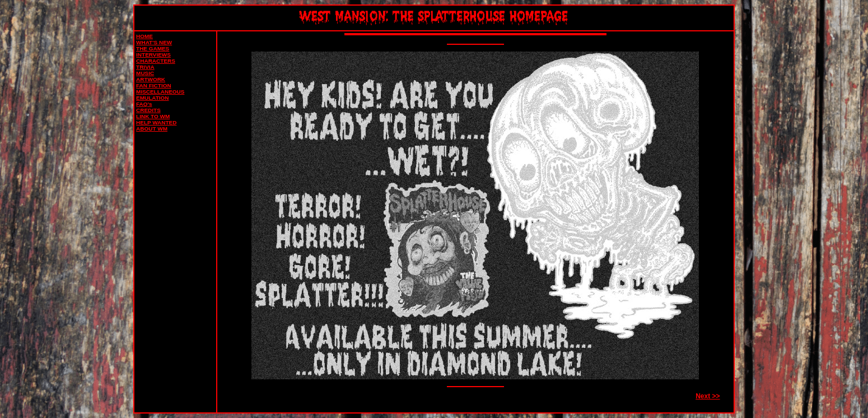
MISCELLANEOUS (160, 92)
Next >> (708, 396)
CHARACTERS (156, 61)
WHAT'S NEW (154, 42)
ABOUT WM (152, 129)
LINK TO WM (153, 116)
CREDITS (148, 110)
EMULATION (152, 98)
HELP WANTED (156, 122)
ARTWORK (151, 79)
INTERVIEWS (153, 55)
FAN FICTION (153, 85)
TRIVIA (145, 67)
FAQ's (144, 104)
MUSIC (145, 73)
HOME (144, 36)
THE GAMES (153, 48)
